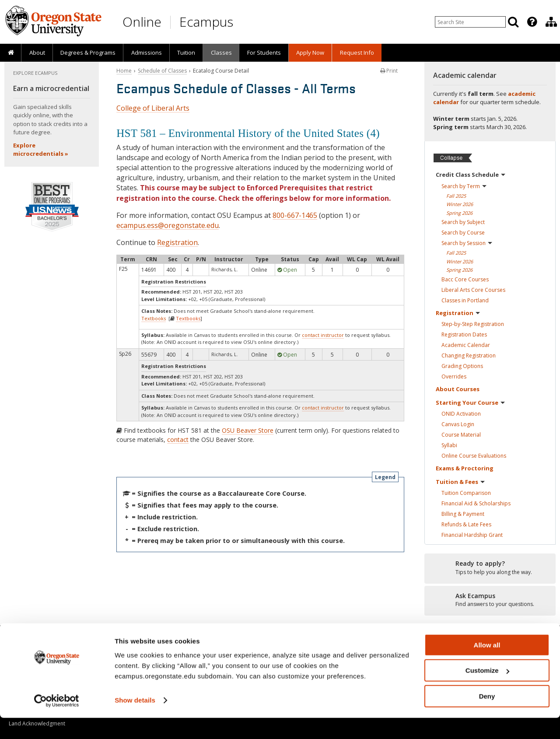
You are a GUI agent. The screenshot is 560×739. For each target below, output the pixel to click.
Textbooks (154, 318)
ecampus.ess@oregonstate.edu (168, 225)
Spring (459, 213)
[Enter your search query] (470, 22)
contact (178, 440)
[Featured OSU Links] (532, 22)
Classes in (465, 300)
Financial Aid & (476, 503)
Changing (469, 355)
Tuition (186, 53)
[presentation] (531, 22)
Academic (466, 345)
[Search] (513, 22)
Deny (487, 717)
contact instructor (323, 335)
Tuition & (460, 482)
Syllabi (449, 445)
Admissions (147, 53)
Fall (456, 196)
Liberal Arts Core (473, 290)
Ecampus (206, 22)
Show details (135, 721)
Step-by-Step (473, 324)
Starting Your (470, 403)
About (37, 53)
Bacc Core (465, 279)
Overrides (454, 377)
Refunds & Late (466, 524)
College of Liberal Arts (153, 108)
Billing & (463, 514)
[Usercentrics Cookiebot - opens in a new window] (57, 722)
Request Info (357, 53)
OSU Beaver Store (248, 430)
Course (461, 435)
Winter (460, 204)
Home (124, 71)
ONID (461, 414)
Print (389, 71)
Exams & (465, 468)
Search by (464, 186)
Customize (487, 692)
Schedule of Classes (162, 71)
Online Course (474, 456)
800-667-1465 (295, 215)
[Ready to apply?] (490, 568)
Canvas (458, 424)
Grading (462, 366)
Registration (177, 242)
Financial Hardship (472, 535)
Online (142, 22)
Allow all (487, 666)
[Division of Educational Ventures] (551, 22)
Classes (221, 53)
